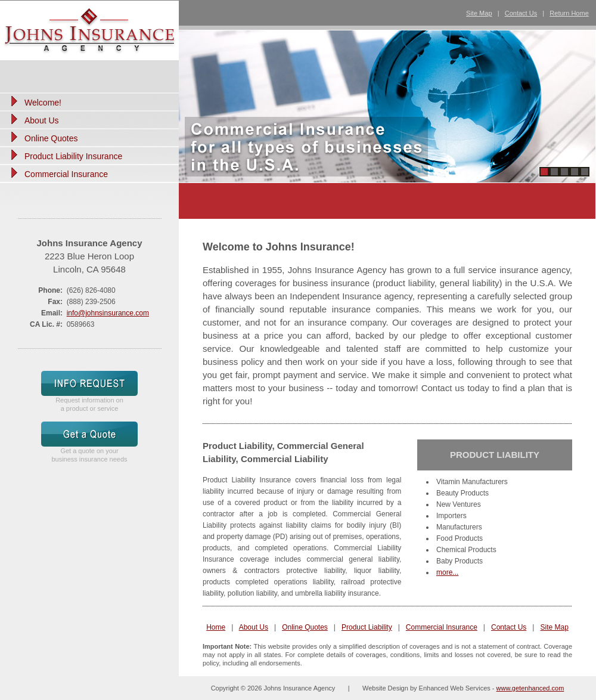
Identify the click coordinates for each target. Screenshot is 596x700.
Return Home (569, 13)
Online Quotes (305, 627)
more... (447, 572)
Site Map (479, 13)
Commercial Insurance (442, 627)
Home (216, 627)
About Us (254, 627)
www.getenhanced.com (530, 688)
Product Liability (367, 627)
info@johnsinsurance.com (108, 313)
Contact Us (521, 13)
